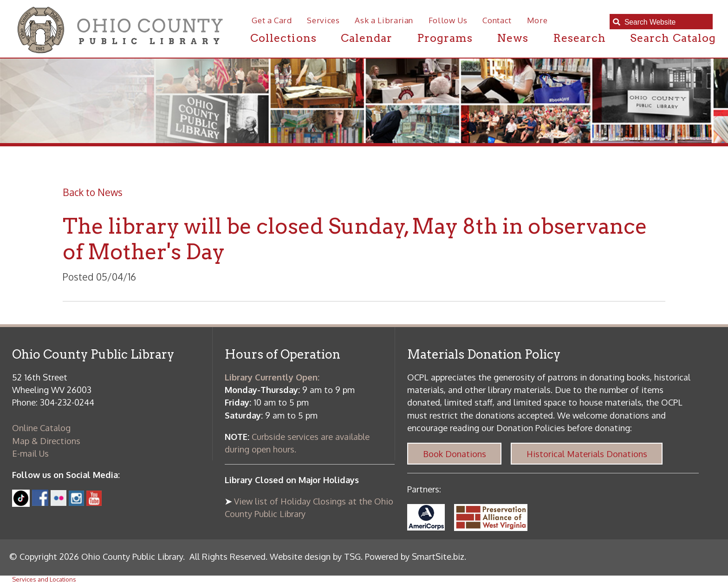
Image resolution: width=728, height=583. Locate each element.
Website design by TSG (315, 556)
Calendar (367, 38)
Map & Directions (46, 441)
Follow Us (448, 20)
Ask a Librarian (384, 20)
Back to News (93, 192)
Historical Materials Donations (587, 454)
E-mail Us (30, 453)
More (537, 20)
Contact (497, 20)
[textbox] (666, 22)
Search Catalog (673, 38)
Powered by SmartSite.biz (415, 556)
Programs (445, 38)
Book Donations (455, 454)
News (513, 38)
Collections (283, 38)
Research (579, 38)
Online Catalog (41, 428)
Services (323, 20)
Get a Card (272, 20)
